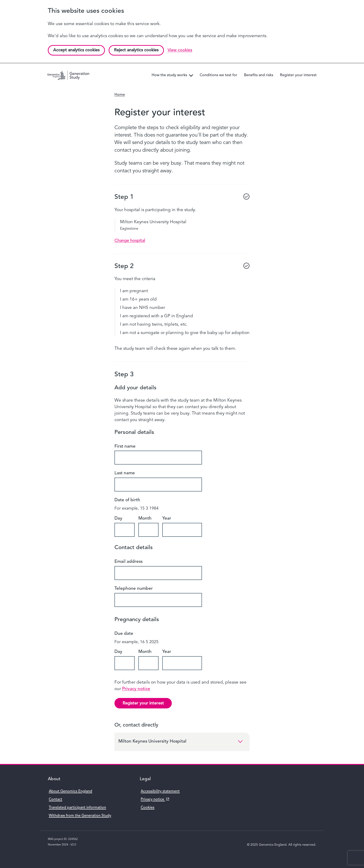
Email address (128, 562)
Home (120, 95)
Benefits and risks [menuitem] (259, 75)
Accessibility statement (160, 791)
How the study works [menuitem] (173, 75)
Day (118, 519)
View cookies (180, 50)
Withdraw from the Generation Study (80, 816)
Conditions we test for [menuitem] (218, 75)
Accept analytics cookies (76, 50)
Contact (55, 799)
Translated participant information (77, 808)
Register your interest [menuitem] (298, 75)
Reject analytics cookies (136, 50)
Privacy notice (136, 689)
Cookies (148, 808)
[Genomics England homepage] (68, 75)
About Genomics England (70, 791)
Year (167, 519)
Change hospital (130, 241)
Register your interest (143, 703)
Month (145, 519)
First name (125, 447)
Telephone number (134, 589)
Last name (125, 473)
